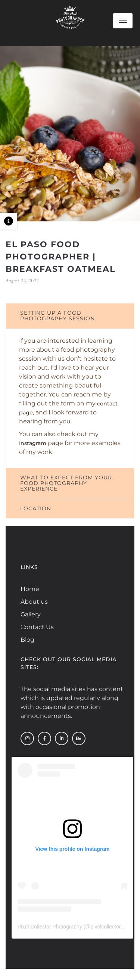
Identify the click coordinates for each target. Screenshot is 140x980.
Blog (27, 640)
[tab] (70, 316)
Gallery (31, 614)
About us (34, 602)
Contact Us (37, 627)
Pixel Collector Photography (50, 927)
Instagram (33, 443)
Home (30, 589)
